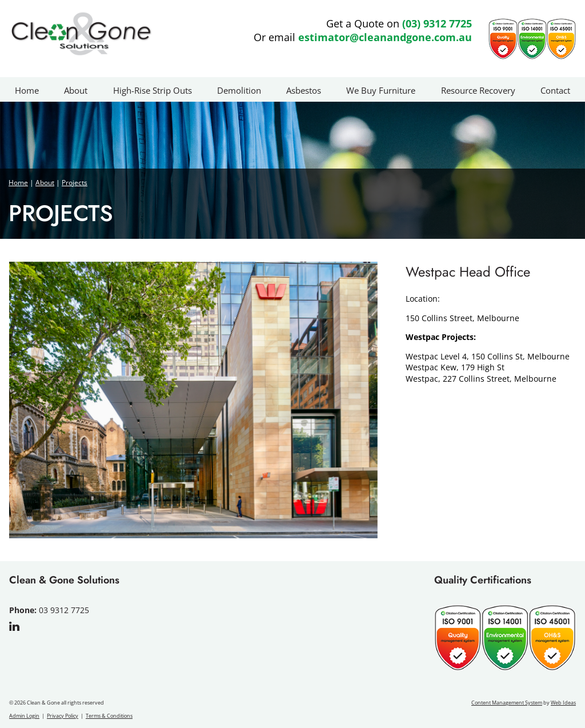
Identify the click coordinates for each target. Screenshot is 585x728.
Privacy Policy (63, 716)
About (76, 90)
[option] (193, 400)
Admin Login (24, 716)
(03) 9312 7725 (437, 23)
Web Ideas (563, 703)
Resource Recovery (478, 90)
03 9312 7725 (64, 610)
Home (27, 90)
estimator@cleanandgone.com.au (385, 37)
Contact (555, 90)
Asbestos (304, 90)
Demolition (239, 90)
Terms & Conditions (109, 716)
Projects (75, 183)
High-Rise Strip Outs (153, 90)
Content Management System (507, 703)
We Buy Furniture (381, 90)
